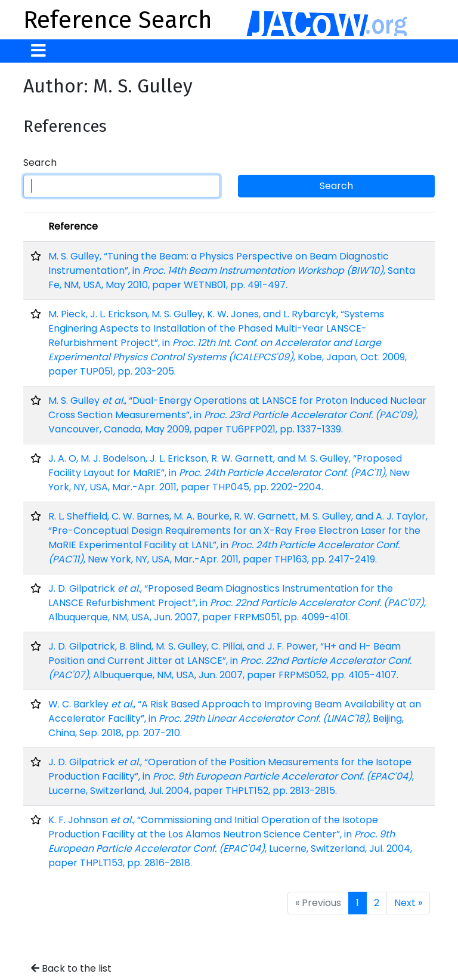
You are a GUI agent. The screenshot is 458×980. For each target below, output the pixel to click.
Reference (73, 226)
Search (40, 163)
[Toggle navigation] (38, 51)
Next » (408, 903)
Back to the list (71, 968)
